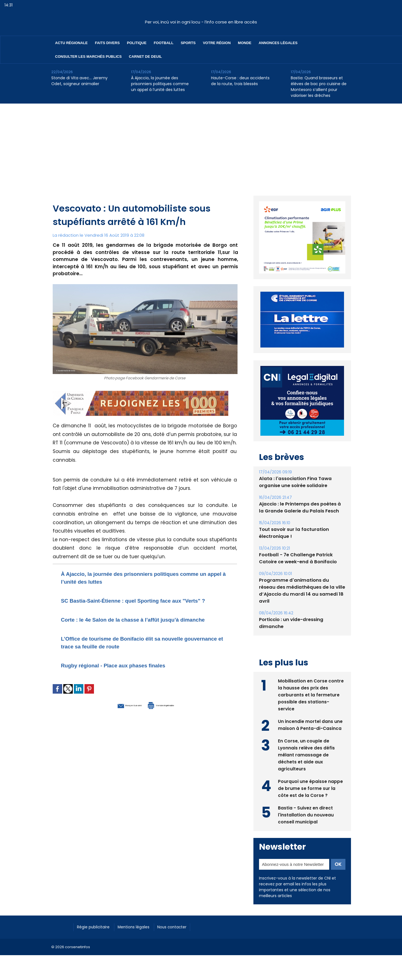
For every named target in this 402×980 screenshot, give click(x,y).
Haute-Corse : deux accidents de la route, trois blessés (240, 81)
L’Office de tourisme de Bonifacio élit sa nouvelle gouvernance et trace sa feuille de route (139, 658)
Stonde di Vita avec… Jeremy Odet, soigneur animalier (79, 81)
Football (164, 43)
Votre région (217, 43)
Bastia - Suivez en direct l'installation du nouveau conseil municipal (306, 814)
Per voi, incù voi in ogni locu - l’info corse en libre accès (201, 22)
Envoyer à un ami (114, 720)
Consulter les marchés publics (89, 57)
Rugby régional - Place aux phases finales (128, 681)
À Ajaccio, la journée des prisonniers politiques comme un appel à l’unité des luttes (160, 84)
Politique (137, 43)
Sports (188, 43)
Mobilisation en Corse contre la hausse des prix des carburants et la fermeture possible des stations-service (311, 694)
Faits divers (107, 43)
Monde (244, 43)
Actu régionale (72, 43)
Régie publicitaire (96, 926)
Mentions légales (142, 926)
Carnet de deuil (145, 57)
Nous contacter (185, 926)
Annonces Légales (278, 43)
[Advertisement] (201, 145)
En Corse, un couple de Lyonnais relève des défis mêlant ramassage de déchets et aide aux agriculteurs (307, 754)
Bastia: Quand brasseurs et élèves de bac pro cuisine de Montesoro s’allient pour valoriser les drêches (319, 87)
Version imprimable (174, 720)
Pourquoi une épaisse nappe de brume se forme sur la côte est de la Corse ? (310, 788)
